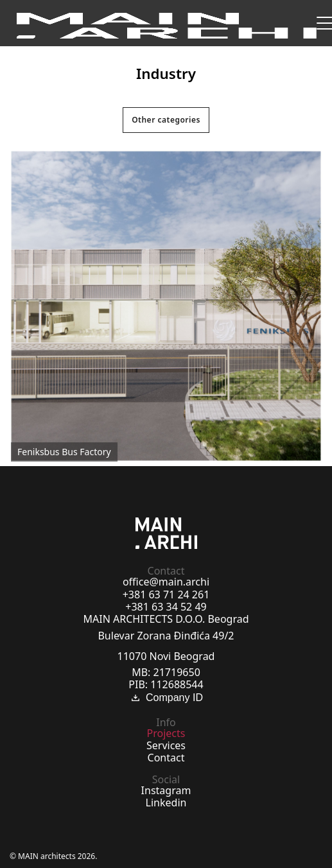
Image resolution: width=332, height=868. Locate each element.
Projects (166, 733)
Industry (166, 74)
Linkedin (166, 803)
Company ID (166, 698)
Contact (166, 758)
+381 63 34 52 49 (166, 607)
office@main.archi (166, 582)
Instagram (166, 790)
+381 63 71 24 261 (166, 595)
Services (166, 745)
